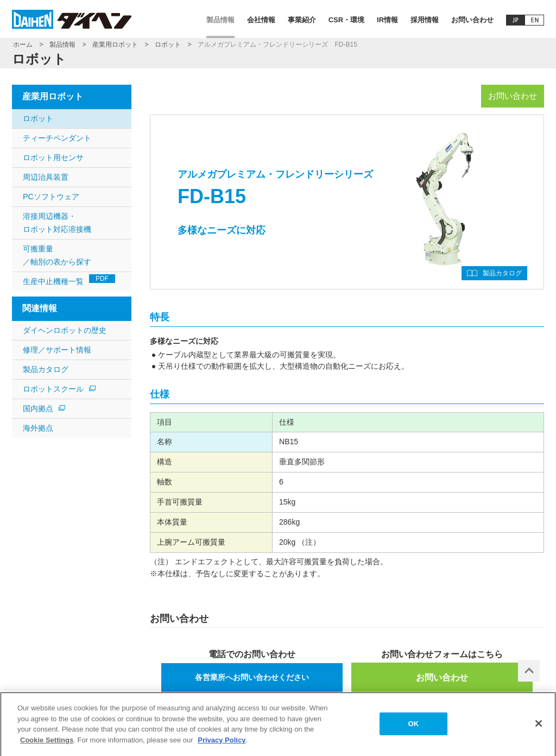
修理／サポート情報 (57, 350)
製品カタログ (502, 273)
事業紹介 (302, 20)
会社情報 (261, 20)
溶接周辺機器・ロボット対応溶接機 (57, 223)
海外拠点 (38, 428)
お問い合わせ (472, 20)
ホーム (23, 45)
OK (414, 727)
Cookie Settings (47, 743)
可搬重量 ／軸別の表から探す (57, 255)
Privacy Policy (222, 743)
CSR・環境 (346, 20)
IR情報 (387, 20)
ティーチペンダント (57, 138)
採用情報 (425, 20)
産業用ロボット (115, 45)
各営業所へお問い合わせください (252, 677)
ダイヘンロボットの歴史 (65, 330)
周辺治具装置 (46, 177)
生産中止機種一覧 (69, 280)
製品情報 (220, 20)
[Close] (539, 727)
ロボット (168, 45)
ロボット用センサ (53, 157)
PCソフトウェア (51, 197)
